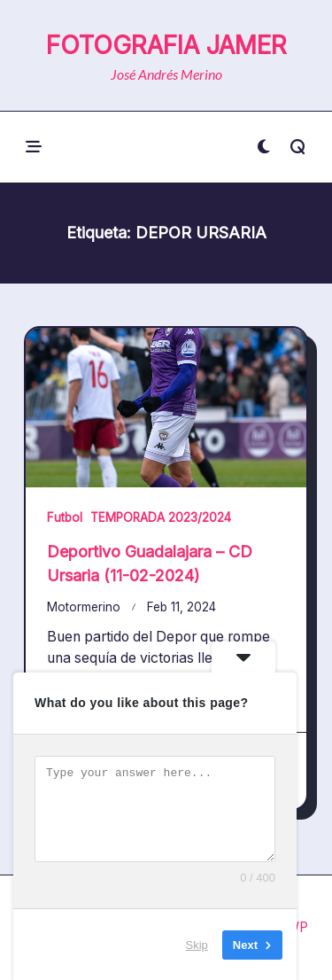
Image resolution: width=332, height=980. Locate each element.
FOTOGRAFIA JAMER (166, 45)
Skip (197, 944)
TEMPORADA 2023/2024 (161, 517)
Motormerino (84, 607)
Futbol (65, 517)
